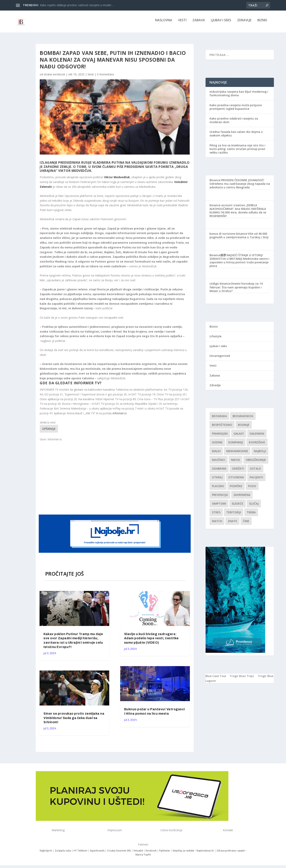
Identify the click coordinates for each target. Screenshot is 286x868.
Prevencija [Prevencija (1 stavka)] (220, 498)
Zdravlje (244, 23)
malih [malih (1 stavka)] (216, 454)
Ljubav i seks (221, 23)
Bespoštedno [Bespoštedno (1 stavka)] (222, 428)
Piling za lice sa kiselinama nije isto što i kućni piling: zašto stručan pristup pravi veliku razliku (237, 152)
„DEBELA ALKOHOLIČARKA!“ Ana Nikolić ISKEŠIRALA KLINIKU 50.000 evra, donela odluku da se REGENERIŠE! (238, 213)
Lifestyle (215, 339)
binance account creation (227, 208)
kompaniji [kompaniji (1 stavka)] (236, 445)
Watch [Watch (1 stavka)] (217, 524)
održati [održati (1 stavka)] (238, 471)
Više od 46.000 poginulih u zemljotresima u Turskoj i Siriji (239, 238)
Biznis (262, 23)
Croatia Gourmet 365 (119, 853)
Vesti (182, 23)
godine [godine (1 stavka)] (217, 445)
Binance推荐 (218, 258)
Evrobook (151, 853)
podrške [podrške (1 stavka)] (236, 489)
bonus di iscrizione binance (228, 236)
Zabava (199, 23)
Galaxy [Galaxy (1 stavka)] (239, 436)
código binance (220, 286)
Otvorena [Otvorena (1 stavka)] (236, 480)
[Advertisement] (115, 480)
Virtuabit (138, 853)
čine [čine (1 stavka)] (246, 524)
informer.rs (120, 416)
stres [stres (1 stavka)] (216, 515)
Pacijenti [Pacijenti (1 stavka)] (256, 480)
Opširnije (49, 432)
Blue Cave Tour (216, 679)
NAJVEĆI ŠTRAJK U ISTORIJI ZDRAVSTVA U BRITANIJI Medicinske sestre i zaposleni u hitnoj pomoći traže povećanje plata (239, 263)
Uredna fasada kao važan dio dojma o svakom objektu (236, 136)
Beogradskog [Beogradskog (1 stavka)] (243, 419)
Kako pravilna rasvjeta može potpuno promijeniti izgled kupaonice (236, 110)
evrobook (59, 77)
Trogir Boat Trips (242, 679)
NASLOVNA (164, 23)
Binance (215, 183)
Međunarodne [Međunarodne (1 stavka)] (237, 454)
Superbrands (97, 853)
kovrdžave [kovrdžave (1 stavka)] (257, 445)
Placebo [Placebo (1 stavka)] (218, 489)
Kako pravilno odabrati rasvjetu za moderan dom (234, 123)
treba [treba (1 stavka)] (251, 515)
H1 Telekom (80, 853)
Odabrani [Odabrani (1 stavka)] (219, 471)
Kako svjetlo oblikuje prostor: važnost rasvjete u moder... (76, 5)
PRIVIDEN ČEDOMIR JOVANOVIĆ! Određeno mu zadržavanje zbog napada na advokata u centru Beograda (240, 186)
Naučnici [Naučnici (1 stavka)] (219, 463)
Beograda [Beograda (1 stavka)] (219, 419)
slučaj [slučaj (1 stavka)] (254, 506)
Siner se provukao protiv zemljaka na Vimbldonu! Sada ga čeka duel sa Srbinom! (74, 721)
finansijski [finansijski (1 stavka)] (220, 436)
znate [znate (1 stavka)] (232, 524)
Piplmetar (164, 853)
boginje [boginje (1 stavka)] (244, 428)
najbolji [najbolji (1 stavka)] (260, 454)
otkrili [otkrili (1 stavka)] (217, 480)
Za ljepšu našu (63, 853)
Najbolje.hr (46, 853)
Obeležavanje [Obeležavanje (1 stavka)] (256, 463)
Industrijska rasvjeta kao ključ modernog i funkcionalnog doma (239, 96)
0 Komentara (105, 77)
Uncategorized (220, 359)
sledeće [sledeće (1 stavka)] (238, 506)
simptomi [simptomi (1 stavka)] (219, 506)
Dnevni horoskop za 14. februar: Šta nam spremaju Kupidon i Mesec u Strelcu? (236, 290)
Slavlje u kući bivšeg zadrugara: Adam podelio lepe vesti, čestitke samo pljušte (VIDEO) (151, 641)
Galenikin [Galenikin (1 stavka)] (257, 436)
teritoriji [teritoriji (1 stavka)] (234, 515)
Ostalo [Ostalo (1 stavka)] (255, 471)
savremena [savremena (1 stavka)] (242, 498)
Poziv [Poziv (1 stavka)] (252, 489)
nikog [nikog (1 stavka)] (235, 463)
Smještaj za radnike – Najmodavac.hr (193, 853)
